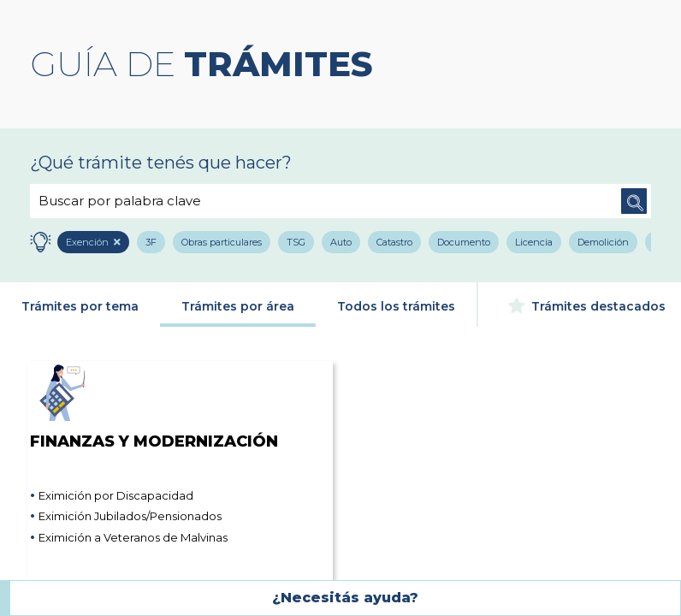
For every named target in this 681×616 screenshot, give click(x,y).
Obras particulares (222, 242)
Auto (341, 242)
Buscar (634, 201)
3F (151, 242)
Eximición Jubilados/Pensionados (130, 516)
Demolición (603, 242)
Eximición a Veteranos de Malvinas (133, 537)
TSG (296, 242)
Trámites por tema (80, 306)
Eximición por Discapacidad (116, 495)
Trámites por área (238, 306)
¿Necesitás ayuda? (345, 598)
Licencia (534, 242)
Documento (464, 242)
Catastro (394, 242)
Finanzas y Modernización (154, 405)
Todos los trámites (396, 306)
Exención (88, 242)
